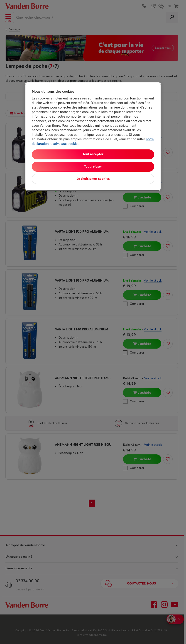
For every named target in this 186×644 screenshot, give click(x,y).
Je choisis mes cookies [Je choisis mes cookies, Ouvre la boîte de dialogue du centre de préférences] (93, 179)
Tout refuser (93, 167)
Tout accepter (93, 154)
